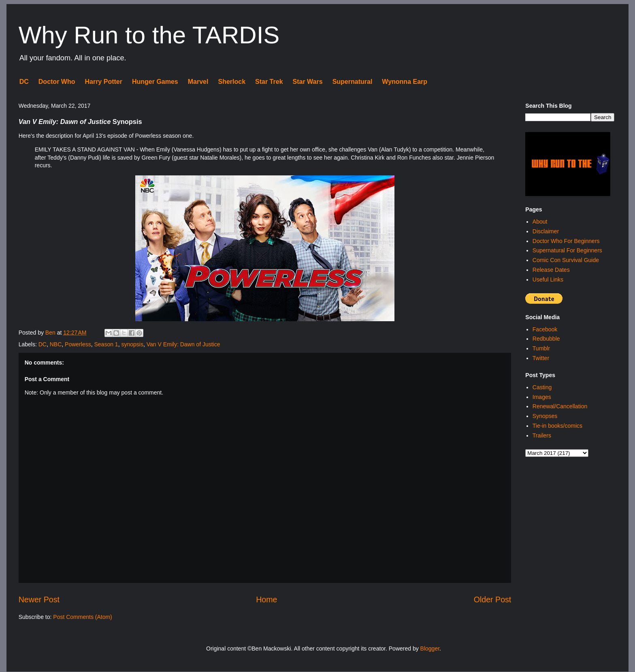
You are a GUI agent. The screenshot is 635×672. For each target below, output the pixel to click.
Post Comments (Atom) (82, 617)
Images (542, 397)
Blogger (430, 649)
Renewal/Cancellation (560, 406)
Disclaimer (546, 231)
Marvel (198, 82)
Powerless (78, 344)
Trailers (542, 435)
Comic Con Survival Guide (566, 260)
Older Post (493, 599)
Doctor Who (57, 82)
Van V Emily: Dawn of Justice (183, 344)
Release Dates (551, 270)
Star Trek (269, 82)
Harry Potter (103, 82)
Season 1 (106, 344)
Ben (51, 333)
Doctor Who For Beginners (566, 241)
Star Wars (308, 82)
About (540, 222)
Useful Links (548, 279)
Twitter (541, 358)
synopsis (132, 344)
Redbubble (546, 339)
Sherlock (232, 82)
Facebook (545, 329)
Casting (542, 387)
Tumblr (541, 348)
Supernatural (353, 82)
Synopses (545, 416)
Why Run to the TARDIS (149, 35)
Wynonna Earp (405, 82)
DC (24, 82)
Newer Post (39, 599)
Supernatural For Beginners (567, 250)
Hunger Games (155, 82)
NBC (56, 344)
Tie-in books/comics (557, 426)
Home (266, 599)
